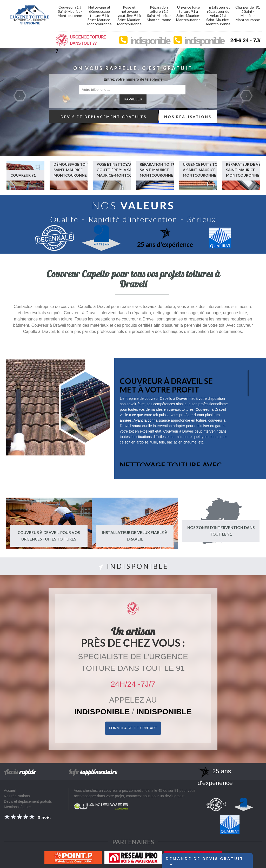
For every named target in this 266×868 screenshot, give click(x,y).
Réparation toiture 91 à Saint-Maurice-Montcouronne (159, 13)
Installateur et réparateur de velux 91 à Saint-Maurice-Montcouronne (218, 15)
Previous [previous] (20, 96)
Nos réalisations (188, 117)
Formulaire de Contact (133, 728)
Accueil (10, 790)
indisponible (150, 41)
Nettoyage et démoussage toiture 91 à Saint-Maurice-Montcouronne (99, 15)
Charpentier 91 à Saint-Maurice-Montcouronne (248, 13)
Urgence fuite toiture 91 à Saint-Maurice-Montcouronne (188, 13)
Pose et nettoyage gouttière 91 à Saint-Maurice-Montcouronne (129, 15)
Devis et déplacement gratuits (104, 117)
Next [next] (246, 96)
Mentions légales (18, 807)
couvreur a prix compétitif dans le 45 (133, 790)
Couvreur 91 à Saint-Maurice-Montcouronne (70, 11)
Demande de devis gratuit (205, 861)
